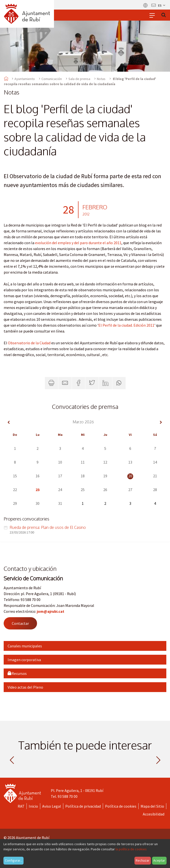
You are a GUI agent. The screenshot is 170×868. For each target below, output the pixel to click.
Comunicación (52, 79)
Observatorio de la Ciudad (29, 343)
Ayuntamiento (25, 79)
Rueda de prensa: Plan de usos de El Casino (48, 527)
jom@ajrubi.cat (51, 611)
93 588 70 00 (68, 796)
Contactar (20, 623)
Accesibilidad (154, 814)
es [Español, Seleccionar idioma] (162, 5)
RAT (21, 806)
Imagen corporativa (24, 660)
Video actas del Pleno (25, 687)
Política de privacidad (83, 806)
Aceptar (159, 860)
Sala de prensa (79, 79)
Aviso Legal (52, 806)
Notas (101, 79)
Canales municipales (25, 646)
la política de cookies (131, 849)
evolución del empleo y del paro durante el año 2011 (78, 243)
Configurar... (14, 860)
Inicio (33, 806)
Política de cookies (121, 806)
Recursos (17, 673)
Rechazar (143, 860)
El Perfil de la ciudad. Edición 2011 (126, 325)
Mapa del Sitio (152, 806)
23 (38, 490)
